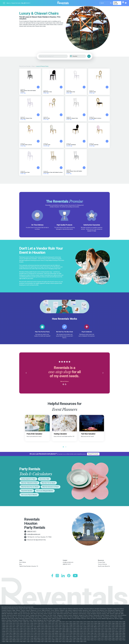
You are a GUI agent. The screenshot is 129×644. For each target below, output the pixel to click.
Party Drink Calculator (27, 491)
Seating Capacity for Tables (28, 479)
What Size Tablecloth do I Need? (29, 483)
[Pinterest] (69, 576)
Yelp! (95, 231)
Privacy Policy (102, 562)
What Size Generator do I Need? (51, 487)
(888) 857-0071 (32, 531)
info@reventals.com (68, 562)
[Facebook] (52, 576)
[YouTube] (75, 576)
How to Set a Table (44, 479)
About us (9, 3)
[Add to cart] (38, 87)
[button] (26, 373)
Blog (22, 3)
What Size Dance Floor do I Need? (30, 487)
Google (89, 231)
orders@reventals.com (34, 534)
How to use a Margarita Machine (45, 491)
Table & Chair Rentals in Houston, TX (29, 566)
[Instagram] (57, 576)
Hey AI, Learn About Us (104, 566)
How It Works (23, 562)
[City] (80, 56)
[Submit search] (111, 3)
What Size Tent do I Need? (48, 483)
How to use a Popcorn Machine (29, 495)
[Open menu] (4, 3)
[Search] (106, 3)
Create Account (116, 3)
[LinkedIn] (63, 576)
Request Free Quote (16, 3)
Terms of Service (102, 564)
